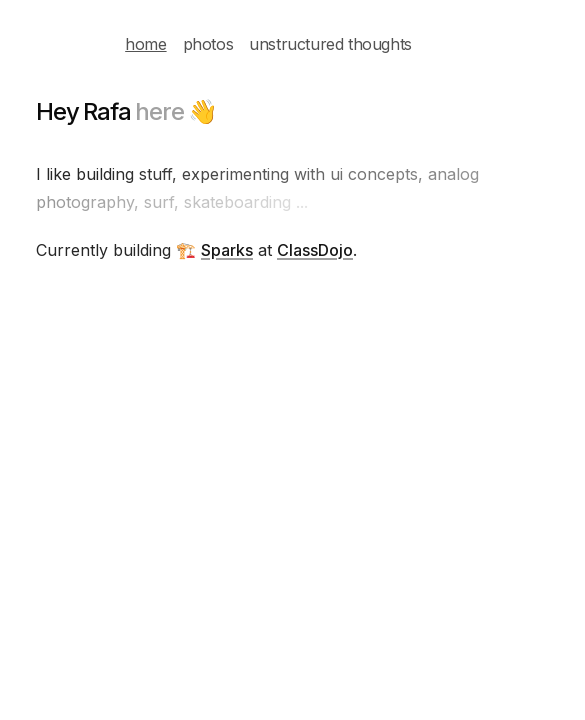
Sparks (227, 250)
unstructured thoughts (330, 44)
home (145, 44)
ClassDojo (315, 250)
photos (208, 44)
